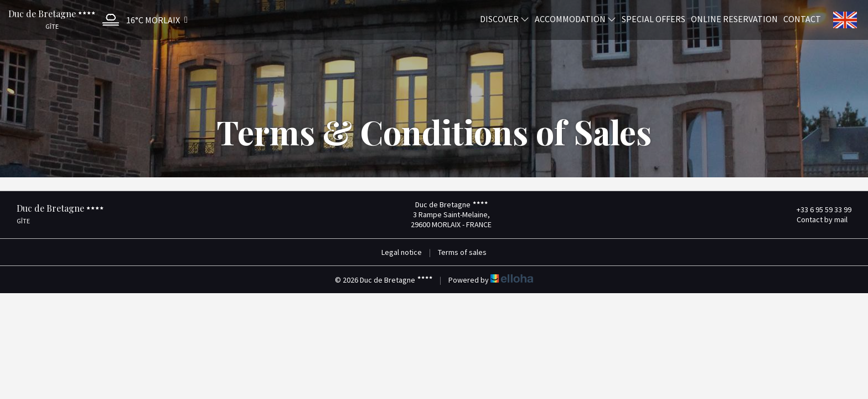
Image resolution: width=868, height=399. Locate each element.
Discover (505, 18)
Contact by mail (816, 219)
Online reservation (734, 18)
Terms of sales (462, 252)
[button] (142, 20)
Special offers (653, 18)
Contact (802, 18)
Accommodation (575, 18)
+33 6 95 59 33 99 (818, 209)
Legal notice (402, 252)
